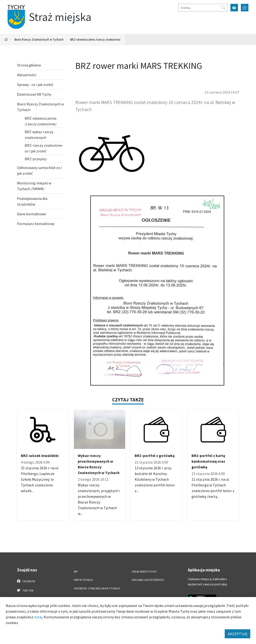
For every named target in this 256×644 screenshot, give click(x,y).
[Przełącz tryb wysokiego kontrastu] (234, 8)
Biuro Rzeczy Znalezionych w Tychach (39, 39)
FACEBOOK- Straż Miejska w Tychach (97, 588)
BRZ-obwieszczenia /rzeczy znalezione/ (95, 39)
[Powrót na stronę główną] (6, 40)
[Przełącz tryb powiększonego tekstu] (245, 8)
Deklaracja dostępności (148, 580)
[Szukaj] (203, 8)
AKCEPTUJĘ (238, 634)
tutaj (38, 617)
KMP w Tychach (83, 580)
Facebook (26, 581)
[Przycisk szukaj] (223, 8)
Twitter (25, 590)
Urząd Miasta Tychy (144, 572)
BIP (76, 572)
